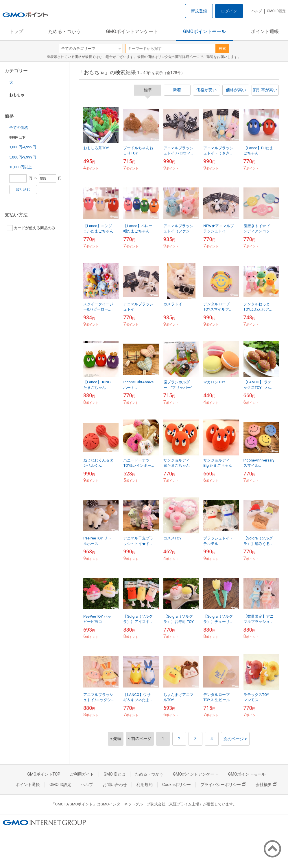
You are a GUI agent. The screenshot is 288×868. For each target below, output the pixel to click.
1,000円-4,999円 (23, 147)
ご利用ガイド (82, 774)
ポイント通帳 (265, 31)
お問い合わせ (115, 785)
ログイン (229, 11)
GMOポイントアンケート (132, 31)
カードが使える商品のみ (31, 228)
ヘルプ (257, 11)
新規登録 (199, 11)
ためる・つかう (64, 31)
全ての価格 (19, 128)
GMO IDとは (115, 774)
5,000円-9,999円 (23, 157)
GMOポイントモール (204, 31)
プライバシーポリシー (223, 785)
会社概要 (266, 785)
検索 (222, 49)
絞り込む (23, 189)
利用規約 (145, 785)
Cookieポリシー (177, 785)
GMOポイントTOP (44, 774)
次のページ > (235, 739)
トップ (16, 31)
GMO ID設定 (276, 11)
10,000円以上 (21, 167)
